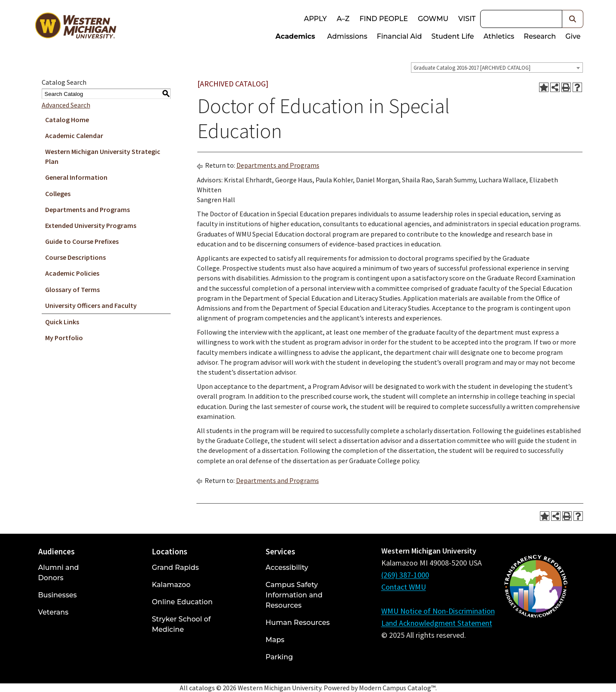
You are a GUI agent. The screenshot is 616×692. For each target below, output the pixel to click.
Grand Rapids (175, 567)
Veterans (54, 612)
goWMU (433, 19)
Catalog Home (67, 120)
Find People (384, 19)
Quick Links (62, 322)
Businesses (58, 595)
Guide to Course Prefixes (82, 241)
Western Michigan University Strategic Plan (103, 156)
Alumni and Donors (59, 573)
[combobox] (497, 68)
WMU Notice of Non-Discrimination (438, 611)
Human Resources (298, 623)
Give (573, 36)
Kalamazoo (171, 585)
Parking (279, 657)
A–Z (343, 19)
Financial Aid (400, 36)
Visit (467, 19)
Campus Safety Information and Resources (294, 595)
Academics (295, 36)
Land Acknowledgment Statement (437, 623)
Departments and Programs (87, 209)
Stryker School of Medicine (181, 624)
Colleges (58, 194)
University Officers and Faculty (91, 305)
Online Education (182, 602)
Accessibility (287, 567)
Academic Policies (72, 273)
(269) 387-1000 (405, 575)
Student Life (452, 36)
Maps (275, 640)
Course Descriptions (75, 257)
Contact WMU (404, 587)
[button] (573, 19)
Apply (315, 19)
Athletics (499, 36)
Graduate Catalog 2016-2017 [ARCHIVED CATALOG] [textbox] (472, 68)
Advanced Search (66, 105)
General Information (76, 177)
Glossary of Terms (72, 289)
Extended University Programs (91, 225)
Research (540, 36)
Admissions (347, 36)
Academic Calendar (74, 135)
